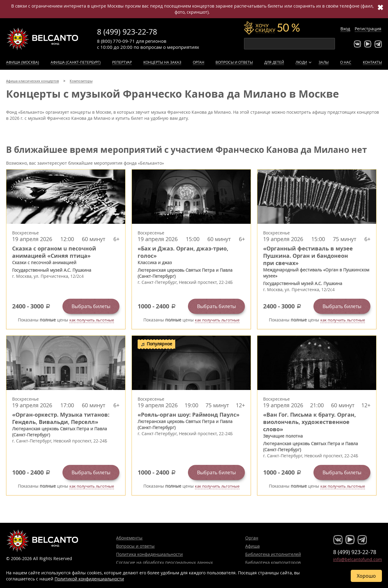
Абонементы (129, 538)
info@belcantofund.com (358, 559)
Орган (199, 62)
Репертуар (122, 62)
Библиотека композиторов (273, 562)
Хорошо (366, 576)
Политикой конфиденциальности (89, 579)
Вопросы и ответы (234, 62)
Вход (345, 29)
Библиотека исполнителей (273, 554)
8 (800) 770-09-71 (116, 41)
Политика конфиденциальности (149, 554)
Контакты (372, 62)
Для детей (274, 62)
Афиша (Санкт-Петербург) (76, 62)
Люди (301, 62)
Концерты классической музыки (42, 39)
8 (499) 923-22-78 (127, 32)
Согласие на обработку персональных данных (164, 562)
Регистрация (368, 29)
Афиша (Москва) (23, 62)
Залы (324, 62)
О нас (346, 62)
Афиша (253, 546)
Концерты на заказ (162, 62)
